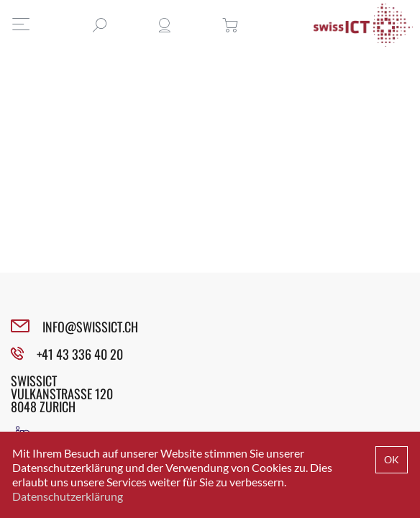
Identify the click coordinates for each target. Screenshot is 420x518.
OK (392, 459)
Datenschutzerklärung (68, 496)
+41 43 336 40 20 (80, 354)
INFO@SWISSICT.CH (90, 327)
